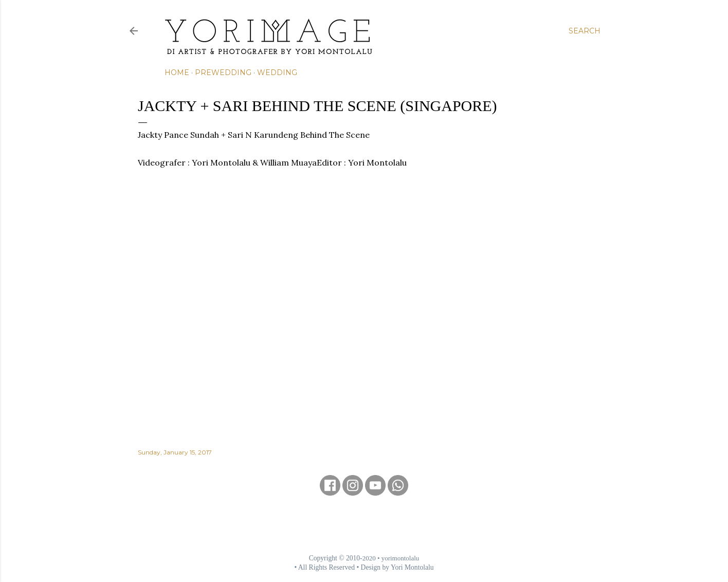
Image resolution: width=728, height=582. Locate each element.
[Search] (585, 31)
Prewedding (223, 72)
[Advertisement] (364, 524)
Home (177, 72)
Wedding (277, 72)
